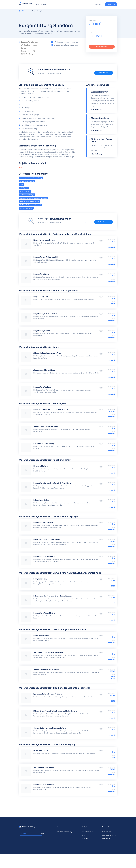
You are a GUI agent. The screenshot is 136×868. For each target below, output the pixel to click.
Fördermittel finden (104, 73)
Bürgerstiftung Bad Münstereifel (45, 314)
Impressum (106, 839)
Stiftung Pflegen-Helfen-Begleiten (45, 426)
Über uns (85, 839)
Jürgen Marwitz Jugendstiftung (44, 240)
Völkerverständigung (26, 208)
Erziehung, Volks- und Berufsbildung (31, 178)
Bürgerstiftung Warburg (42, 387)
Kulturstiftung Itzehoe (41, 500)
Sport (22, 185)
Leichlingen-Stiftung (41, 750)
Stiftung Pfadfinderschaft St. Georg (46, 669)
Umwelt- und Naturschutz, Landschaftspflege (33, 198)
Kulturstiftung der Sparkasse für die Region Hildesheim (53, 596)
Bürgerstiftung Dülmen (42, 331)
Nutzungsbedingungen (110, 835)
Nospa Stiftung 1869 (41, 297)
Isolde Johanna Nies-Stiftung (44, 444)
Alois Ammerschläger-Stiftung (44, 370)
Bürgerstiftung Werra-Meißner (44, 613)
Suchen (41, 834)
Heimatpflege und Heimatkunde (29, 201)
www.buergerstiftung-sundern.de (66, 45)
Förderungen (26, 11)
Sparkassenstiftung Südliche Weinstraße (48, 652)
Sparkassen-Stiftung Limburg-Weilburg (47, 694)
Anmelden (98, 4)
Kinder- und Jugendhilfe (27, 181)
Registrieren (111, 4)
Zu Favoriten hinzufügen (101, 240)
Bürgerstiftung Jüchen (41, 274)
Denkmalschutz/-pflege (27, 195)
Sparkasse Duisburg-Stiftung (44, 767)
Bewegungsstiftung (40, 579)
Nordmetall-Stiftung (41, 466)
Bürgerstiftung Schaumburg (43, 784)
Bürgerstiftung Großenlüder (43, 522)
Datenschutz (107, 832)
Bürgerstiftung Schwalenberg (44, 556)
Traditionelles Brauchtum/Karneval (30, 205)
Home (19, 11)
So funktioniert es (41, 4)
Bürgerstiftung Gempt (101, 92)
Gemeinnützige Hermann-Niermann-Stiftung (50, 728)
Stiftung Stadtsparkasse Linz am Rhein (47, 353)
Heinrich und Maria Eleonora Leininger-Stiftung (51, 409)
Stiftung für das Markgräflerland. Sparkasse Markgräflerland (55, 711)
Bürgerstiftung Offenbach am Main (46, 257)
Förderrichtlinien (102, 47)
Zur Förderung (97, 109)
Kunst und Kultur (25, 191)
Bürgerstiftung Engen (100, 118)
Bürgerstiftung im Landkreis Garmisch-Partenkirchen (53, 483)
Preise (84, 835)
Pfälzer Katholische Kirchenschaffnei (47, 539)
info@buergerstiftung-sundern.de (66, 42)
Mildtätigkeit (24, 188)
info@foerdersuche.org (65, 832)
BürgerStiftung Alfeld (41, 635)
